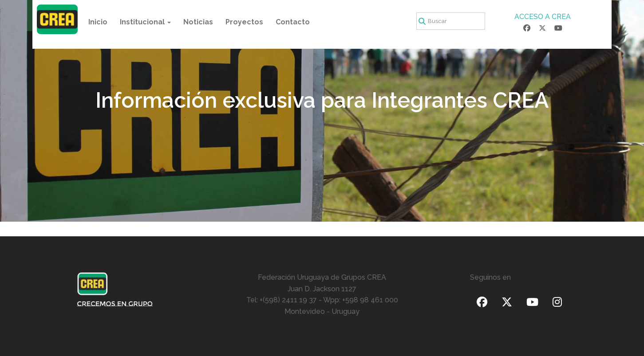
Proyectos (244, 22)
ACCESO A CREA (543, 17)
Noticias (198, 22)
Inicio (98, 22)
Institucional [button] (145, 22)
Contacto (293, 22)
